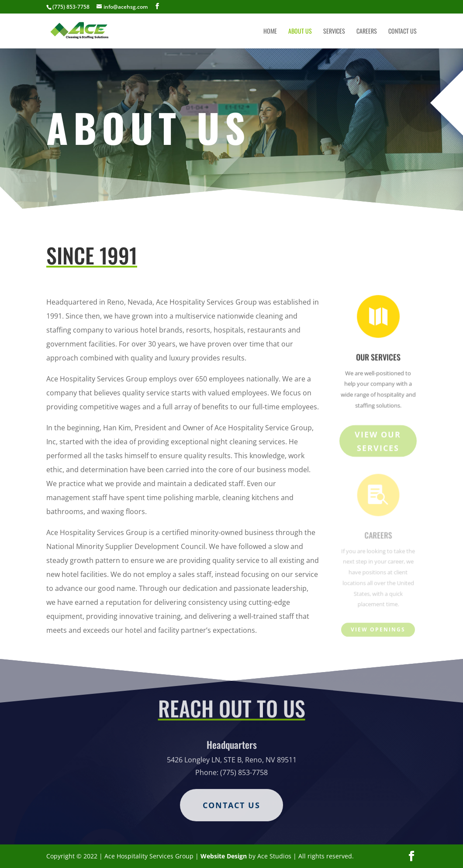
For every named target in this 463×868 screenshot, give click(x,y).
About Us (300, 32)
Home (270, 32)
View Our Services (378, 442)
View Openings (378, 630)
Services (334, 32)
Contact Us (403, 32)
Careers (367, 32)
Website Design (224, 856)
